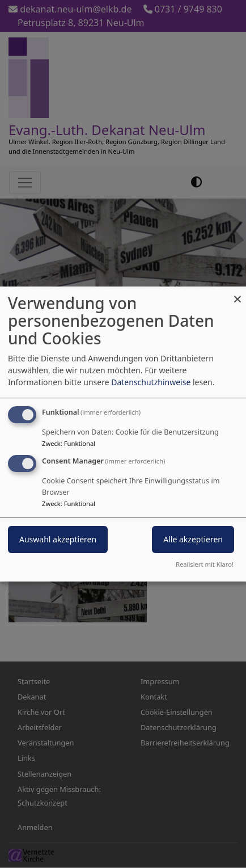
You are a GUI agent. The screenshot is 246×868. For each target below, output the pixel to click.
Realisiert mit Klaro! (205, 564)
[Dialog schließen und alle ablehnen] (237, 294)
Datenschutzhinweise (151, 382)
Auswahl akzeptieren (58, 539)
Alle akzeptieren (193, 539)
